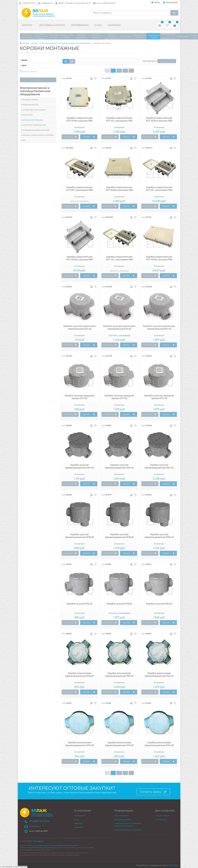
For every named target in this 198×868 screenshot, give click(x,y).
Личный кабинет (163, 816)
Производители (122, 816)
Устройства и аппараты (33, 110)
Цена (23, 65)
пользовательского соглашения (40, 848)
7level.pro (173, 865)
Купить (89, 137)
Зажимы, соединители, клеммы (38, 135)
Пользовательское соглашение (128, 830)
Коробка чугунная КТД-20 (79, 604)
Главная (25, 43)
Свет (24, 140)
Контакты (114, 25)
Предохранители (30, 105)
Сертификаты (80, 25)
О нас (98, 25)
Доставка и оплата (52, 25)
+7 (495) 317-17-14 (29, 3)
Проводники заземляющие (36, 130)
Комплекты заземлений (34, 125)
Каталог (27, 25)
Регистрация (170, 2)
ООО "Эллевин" (35, 841)
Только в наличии (29, 71)
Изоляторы (27, 115)
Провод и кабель (30, 100)
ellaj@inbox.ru (47, 3)
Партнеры (79, 823)
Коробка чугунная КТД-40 (159, 604)
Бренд (24, 60)
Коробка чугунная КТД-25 (119, 604)
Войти (156, 2)
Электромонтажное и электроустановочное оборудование (66, 43)
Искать (38, 80)
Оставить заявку (153, 792)
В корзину (70, 137)
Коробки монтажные (32, 120)
